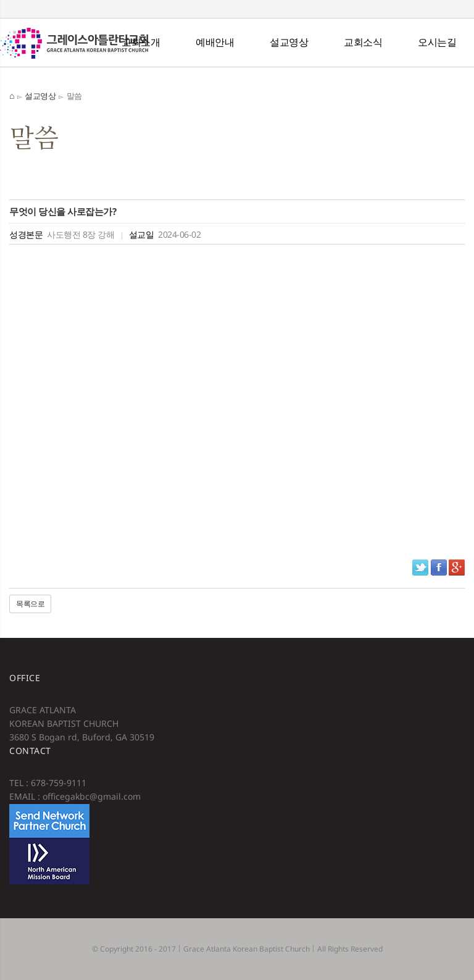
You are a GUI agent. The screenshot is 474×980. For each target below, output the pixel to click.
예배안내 (215, 42)
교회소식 (363, 42)
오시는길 (437, 42)
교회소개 (141, 42)
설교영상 (289, 42)
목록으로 (30, 604)
